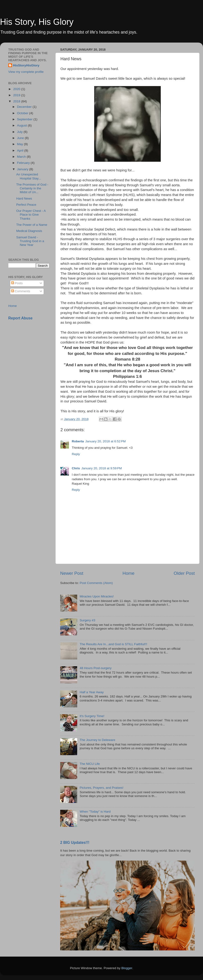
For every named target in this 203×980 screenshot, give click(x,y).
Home (128, 573)
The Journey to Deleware (97, 740)
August (22, 125)
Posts (17, 283)
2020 (17, 89)
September (25, 119)
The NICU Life (90, 764)
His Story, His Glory (37, 22)
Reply (76, 454)
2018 (17, 101)
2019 (17, 95)
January (23, 169)
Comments (21, 291)
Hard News (24, 198)
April (21, 150)
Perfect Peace (26, 205)
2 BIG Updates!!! (75, 843)
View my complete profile (26, 72)
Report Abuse (20, 318)
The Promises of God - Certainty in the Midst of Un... (32, 188)
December (25, 107)
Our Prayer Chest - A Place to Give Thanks (31, 215)
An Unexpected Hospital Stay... (29, 176)
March (22, 157)
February (24, 163)
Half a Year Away (92, 692)
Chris (76, 468)
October (23, 113)
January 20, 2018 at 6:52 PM (106, 441)
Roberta (78, 441)
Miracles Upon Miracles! (97, 596)
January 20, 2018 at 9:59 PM (102, 468)
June (21, 138)
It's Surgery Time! (92, 716)
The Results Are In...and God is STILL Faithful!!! (113, 644)
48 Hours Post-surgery (95, 668)
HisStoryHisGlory (26, 65)
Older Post (184, 573)
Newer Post (72, 573)
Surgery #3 (87, 620)
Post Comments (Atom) (96, 583)
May (20, 144)
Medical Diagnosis (29, 231)
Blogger (127, 968)
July (20, 132)
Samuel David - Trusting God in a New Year (30, 241)
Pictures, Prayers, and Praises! (101, 788)
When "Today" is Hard (95, 812)
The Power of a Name (32, 225)
